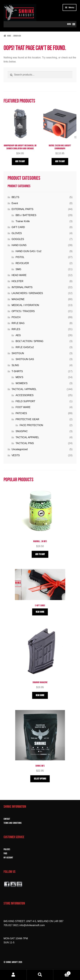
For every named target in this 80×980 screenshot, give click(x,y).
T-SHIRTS (17, 371)
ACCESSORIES (25, 395)
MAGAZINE (18, 299)
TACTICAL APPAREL (27, 437)
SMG (18, 269)
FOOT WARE (23, 407)
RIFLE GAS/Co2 (25, 347)
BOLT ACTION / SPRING (29, 341)
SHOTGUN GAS (25, 359)
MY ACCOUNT (8, 858)
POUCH (16, 317)
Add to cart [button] (20, 161)
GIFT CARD (18, 227)
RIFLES (16, 329)
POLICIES (7, 849)
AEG (18, 335)
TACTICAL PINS (25, 443)
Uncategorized (19, 449)
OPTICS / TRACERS (23, 311)
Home (9, 36)
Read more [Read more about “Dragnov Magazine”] (40, 695)
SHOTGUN (18, 353)
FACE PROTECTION (31, 425)
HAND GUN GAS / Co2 (28, 251)
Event (15, 203)
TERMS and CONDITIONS (13, 823)
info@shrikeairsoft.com (32, 925)
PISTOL (20, 257)
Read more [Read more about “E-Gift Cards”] (40, 612)
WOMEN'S (22, 383)
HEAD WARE (19, 275)
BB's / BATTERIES (26, 215)
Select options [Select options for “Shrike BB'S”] (40, 779)
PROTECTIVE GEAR (27, 419)
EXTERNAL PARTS (22, 209)
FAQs (5, 853)
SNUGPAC (22, 431)
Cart (62, 973)
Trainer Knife (23, 221)
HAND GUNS (19, 245)
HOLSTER (17, 281)
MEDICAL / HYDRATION (25, 305)
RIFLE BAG (18, 323)
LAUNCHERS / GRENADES (27, 293)
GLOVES (17, 233)
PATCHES (21, 413)
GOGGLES (18, 239)
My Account (13, 975)
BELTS (15, 197)
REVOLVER (22, 263)
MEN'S (19, 377)
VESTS (16, 455)
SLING (15, 365)
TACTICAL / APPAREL (24, 389)
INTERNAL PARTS (22, 287)
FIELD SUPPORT (25, 401)
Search (40, 975)
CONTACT (7, 819)
